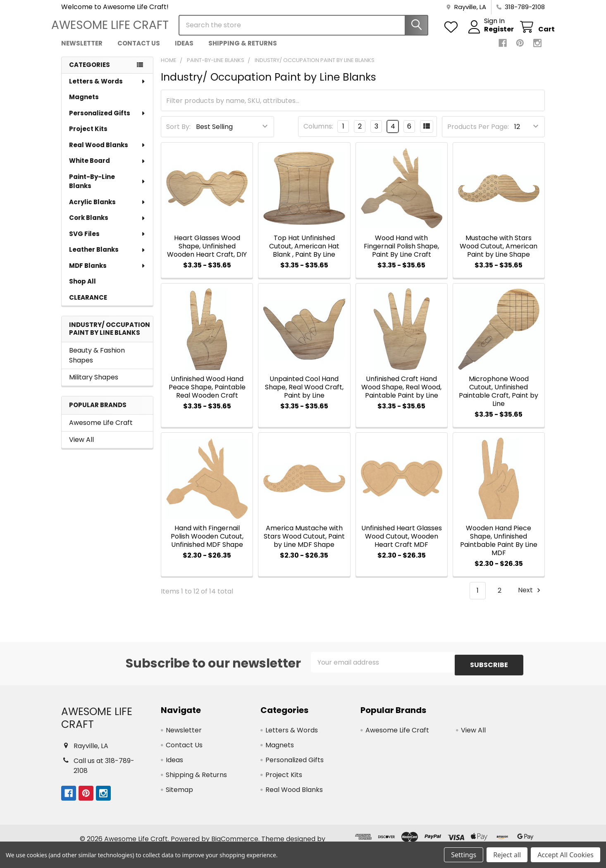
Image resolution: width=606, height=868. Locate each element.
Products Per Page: (478, 134)
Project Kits (88, 136)
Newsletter (82, 51)
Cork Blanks (107, 225)
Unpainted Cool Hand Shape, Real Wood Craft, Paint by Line (304, 395)
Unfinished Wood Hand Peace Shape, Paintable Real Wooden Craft (207, 395)
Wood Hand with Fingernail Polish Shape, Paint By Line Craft (401, 254)
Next (530, 598)
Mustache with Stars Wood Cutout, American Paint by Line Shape (499, 254)
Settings (464, 855)
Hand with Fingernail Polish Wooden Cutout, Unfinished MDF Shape (207, 544)
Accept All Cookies (565, 855)
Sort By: (178, 134)
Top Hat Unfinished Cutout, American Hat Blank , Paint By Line (304, 254)
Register (489, 34)
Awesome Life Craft (101, 430)
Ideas (184, 51)
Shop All (82, 289)
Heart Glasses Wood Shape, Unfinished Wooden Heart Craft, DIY (207, 254)
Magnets (84, 104)
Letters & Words (107, 89)
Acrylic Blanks (107, 209)
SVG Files (107, 241)
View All (81, 447)
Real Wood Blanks (107, 152)
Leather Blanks (107, 257)
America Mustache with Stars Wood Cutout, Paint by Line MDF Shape (304, 544)
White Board (107, 168)
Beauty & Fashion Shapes (97, 363)
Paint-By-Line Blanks (107, 189)
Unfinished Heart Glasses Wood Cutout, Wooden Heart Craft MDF (402, 544)
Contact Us (139, 51)
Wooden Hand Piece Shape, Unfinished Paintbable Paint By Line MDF (499, 548)
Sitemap (179, 794)
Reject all (507, 855)
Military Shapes (94, 385)
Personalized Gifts (107, 120)
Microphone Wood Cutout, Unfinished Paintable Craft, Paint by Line (499, 399)
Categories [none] (89, 72)
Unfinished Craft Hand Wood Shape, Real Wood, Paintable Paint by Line (401, 395)
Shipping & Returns (243, 51)
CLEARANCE (88, 305)
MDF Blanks (107, 273)
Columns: (318, 134)
